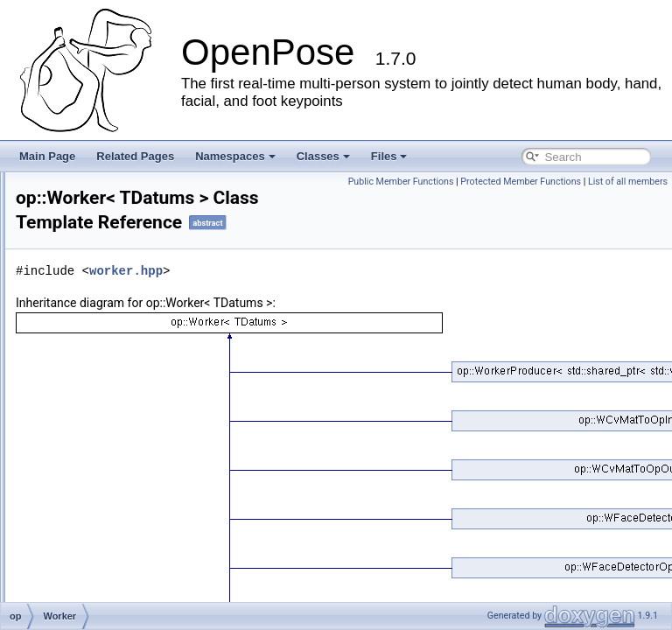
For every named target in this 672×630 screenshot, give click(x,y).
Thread (88, 318)
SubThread (98, 222)
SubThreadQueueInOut (126, 280)
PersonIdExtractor (114, 492)
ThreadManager (109, 338)
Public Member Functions (610, 182)
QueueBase (99, 203)
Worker (88, 395)
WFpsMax (95, 357)
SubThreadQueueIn (118, 261)
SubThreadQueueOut (122, 299)
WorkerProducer (110, 434)
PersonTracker (106, 511)
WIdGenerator (105, 376)
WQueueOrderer (111, 472)
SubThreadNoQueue (120, 241)
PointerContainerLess (122, 569)
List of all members (628, 201)
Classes (323, 156)
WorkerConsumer (113, 415)
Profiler (88, 588)
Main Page (47, 156)
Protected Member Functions (521, 201)
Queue (87, 184)
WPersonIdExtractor (119, 530)
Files (389, 156)
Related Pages (135, 156)
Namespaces (235, 156)
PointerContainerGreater (129, 549)
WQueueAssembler (117, 453)
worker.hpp (345, 295)
